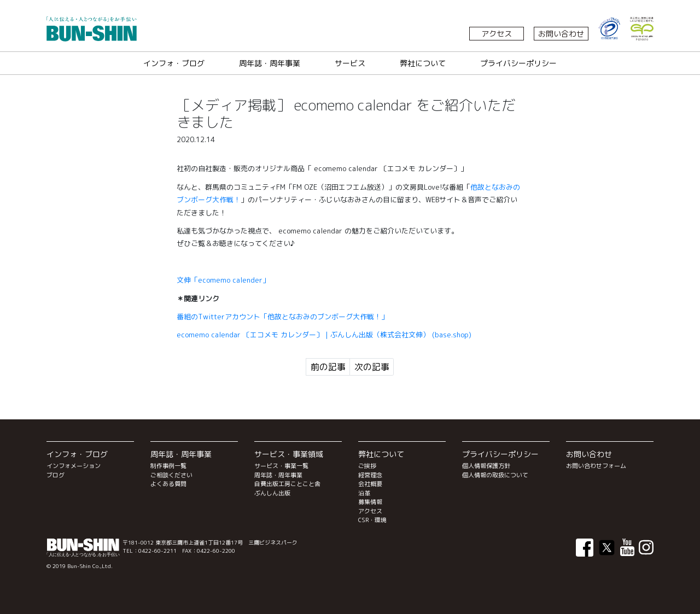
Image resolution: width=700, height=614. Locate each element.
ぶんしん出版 (272, 493)
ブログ (56, 475)
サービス (350, 63)
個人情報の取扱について (495, 475)
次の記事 (372, 367)
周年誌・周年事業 (270, 63)
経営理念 (370, 475)
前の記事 (328, 367)
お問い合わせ (561, 34)
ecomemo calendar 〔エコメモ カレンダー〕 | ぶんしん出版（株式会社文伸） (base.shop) (324, 335)
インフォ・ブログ (174, 63)
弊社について (423, 63)
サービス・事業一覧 (281, 466)
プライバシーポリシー (518, 63)
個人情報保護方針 (486, 466)
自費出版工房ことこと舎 (287, 484)
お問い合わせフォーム (596, 466)
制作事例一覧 (168, 466)
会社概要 (370, 484)
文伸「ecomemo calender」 (223, 280)
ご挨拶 (367, 466)
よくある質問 (168, 484)
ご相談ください (171, 475)
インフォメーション (74, 466)
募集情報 (370, 502)
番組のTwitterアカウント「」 (282, 317)
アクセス (497, 34)
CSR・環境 (372, 520)
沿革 (364, 493)
